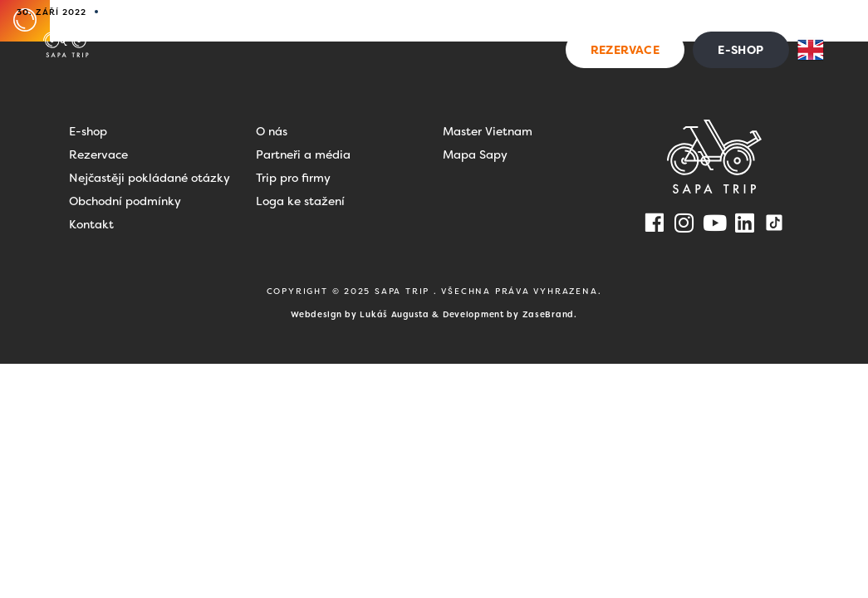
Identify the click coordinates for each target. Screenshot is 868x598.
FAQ (693, 20)
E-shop (88, 131)
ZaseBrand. (550, 314)
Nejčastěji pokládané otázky (150, 178)
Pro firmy (573, 20)
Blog (645, 20)
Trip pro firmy (293, 178)
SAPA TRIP (404, 291)
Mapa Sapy (475, 154)
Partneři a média (303, 154)
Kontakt (763, 20)
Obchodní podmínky (125, 201)
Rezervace (98, 154)
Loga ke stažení (300, 201)
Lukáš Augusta (394, 314)
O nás (272, 131)
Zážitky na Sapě (272, 20)
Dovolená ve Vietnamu (434, 20)
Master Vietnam (488, 131)
